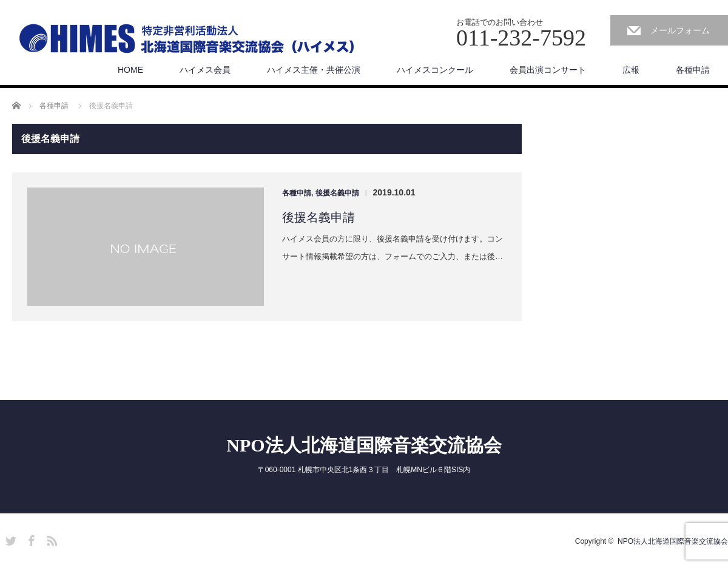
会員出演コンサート (548, 70)
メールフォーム (680, 30)
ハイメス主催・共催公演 (314, 70)
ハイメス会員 (205, 70)
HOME (130, 70)
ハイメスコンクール (435, 70)
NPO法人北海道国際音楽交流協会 (364, 445)
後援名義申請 (337, 193)
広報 (631, 70)
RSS (50, 539)
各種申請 (693, 70)
